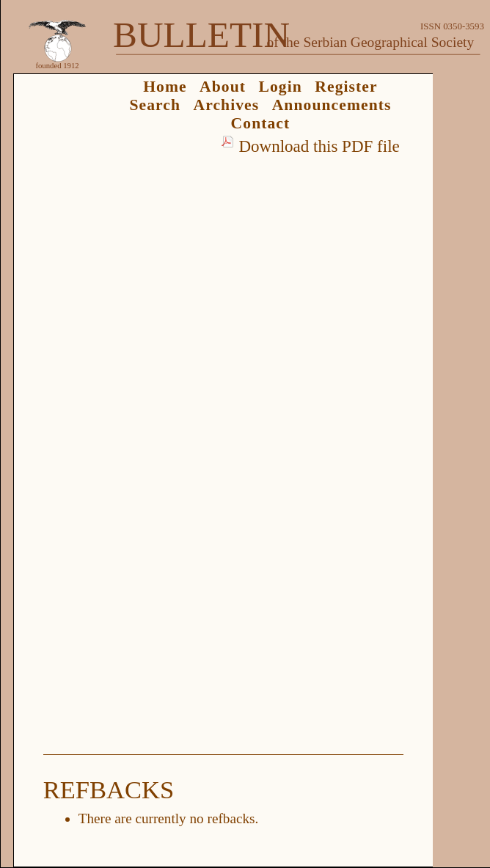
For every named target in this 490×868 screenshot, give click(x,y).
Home (165, 87)
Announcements (332, 105)
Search (155, 105)
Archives (226, 105)
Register (346, 87)
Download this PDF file (319, 146)
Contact (261, 123)
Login (281, 87)
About (223, 87)
